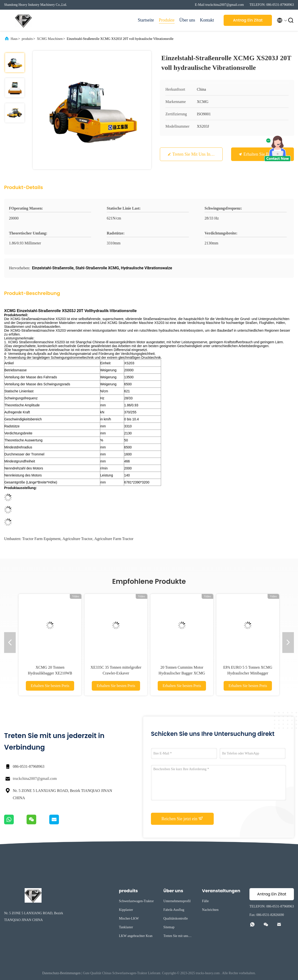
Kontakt (207, 20)
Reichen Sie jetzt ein (182, 819)
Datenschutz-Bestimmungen (61, 973)
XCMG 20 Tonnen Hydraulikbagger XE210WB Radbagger (50, 673)
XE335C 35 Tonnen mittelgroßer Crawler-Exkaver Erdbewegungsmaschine (116, 673)
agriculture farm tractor (114, 539)
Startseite (146, 20)
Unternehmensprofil (177, 901)
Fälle (206, 901)
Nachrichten (210, 910)
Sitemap (169, 927)
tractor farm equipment (41, 539)
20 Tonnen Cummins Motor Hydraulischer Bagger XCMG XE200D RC (182, 673)
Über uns (187, 20)
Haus (14, 39)
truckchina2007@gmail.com (35, 779)
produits (27, 39)
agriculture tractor (78, 539)
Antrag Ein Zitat (248, 20)
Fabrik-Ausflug (174, 910)
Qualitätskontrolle (176, 918)
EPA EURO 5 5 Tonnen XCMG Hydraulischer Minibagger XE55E (248, 673)
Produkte (167, 20)
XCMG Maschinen (50, 39)
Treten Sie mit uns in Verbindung (202, 154)
